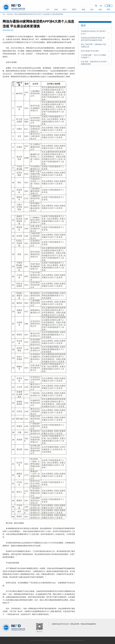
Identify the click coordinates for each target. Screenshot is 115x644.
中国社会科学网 (75, 624)
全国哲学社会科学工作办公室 (60, 624)
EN (101, 6)
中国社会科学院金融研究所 (88, 624)
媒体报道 (10, 14)
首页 (4, 14)
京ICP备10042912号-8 (48, 640)
